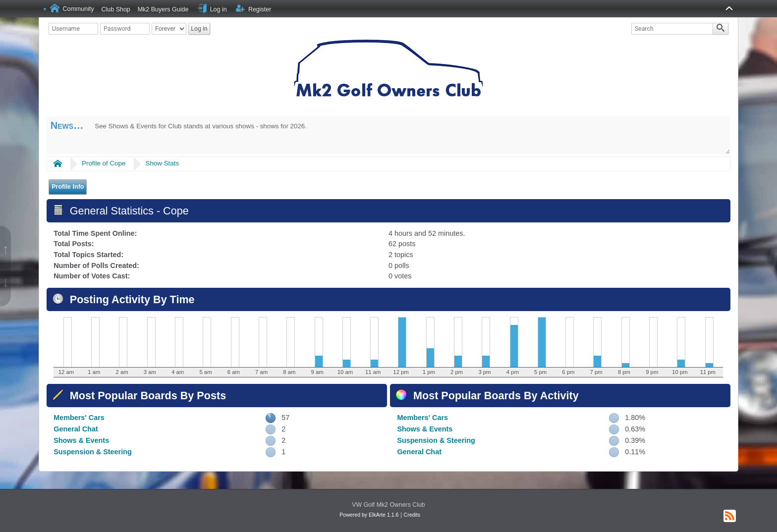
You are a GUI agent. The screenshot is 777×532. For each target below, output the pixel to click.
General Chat (76, 429)
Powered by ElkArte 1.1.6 (369, 515)
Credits (412, 515)
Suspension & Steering (93, 452)
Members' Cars (79, 418)
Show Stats (163, 163)
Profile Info (68, 187)
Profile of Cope (104, 163)
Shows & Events (81, 440)
